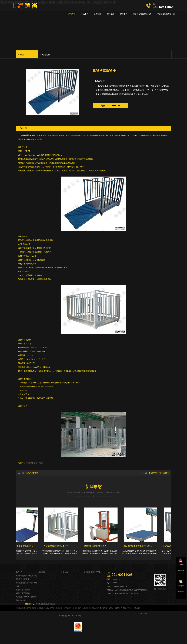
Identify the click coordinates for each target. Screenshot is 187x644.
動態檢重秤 (68, 608)
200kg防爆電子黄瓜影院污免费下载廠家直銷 (139, 546)
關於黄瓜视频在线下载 (92, 572)
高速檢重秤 (96, 608)
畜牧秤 (22, 54)
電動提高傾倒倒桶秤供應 (96, 546)
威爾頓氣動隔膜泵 (48, 604)
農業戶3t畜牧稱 (32, 473)
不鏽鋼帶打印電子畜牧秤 (159, 473)
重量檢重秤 (77, 608)
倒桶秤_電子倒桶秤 (23, 593)
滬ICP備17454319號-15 (123, 608)
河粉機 (37, 604)
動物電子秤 (46, 54)
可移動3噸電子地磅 (35, 463)
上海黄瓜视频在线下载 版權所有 (27, 608)
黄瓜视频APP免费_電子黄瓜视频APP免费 (26, 599)
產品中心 (19, 572)
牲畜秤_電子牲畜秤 (23, 590)
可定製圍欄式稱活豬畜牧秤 (57, 546)
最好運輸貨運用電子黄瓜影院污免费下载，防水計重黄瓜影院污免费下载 (19, 546)
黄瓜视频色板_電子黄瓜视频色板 (26, 584)
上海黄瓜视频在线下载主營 (48, 608)
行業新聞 (42, 572)
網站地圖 (137, 608)
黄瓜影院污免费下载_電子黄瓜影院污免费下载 (26, 577)
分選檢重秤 (86, 608)
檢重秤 (60, 608)
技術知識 (64, 572)
